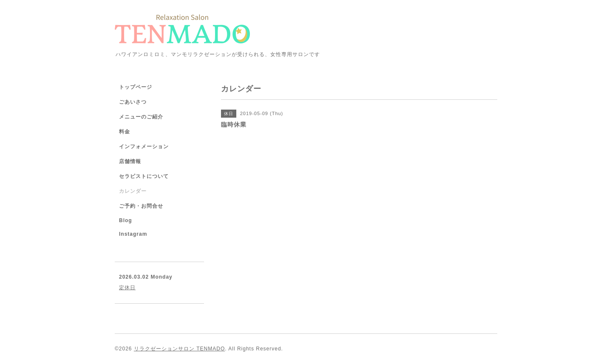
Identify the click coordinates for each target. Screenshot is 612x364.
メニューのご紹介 (141, 117)
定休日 (127, 288)
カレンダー (133, 191)
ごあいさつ (133, 102)
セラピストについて (144, 176)
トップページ (136, 87)
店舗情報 (130, 161)
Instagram (133, 234)
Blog (126, 220)
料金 (125, 132)
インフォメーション (144, 147)
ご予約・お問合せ (141, 206)
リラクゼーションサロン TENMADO (179, 349)
